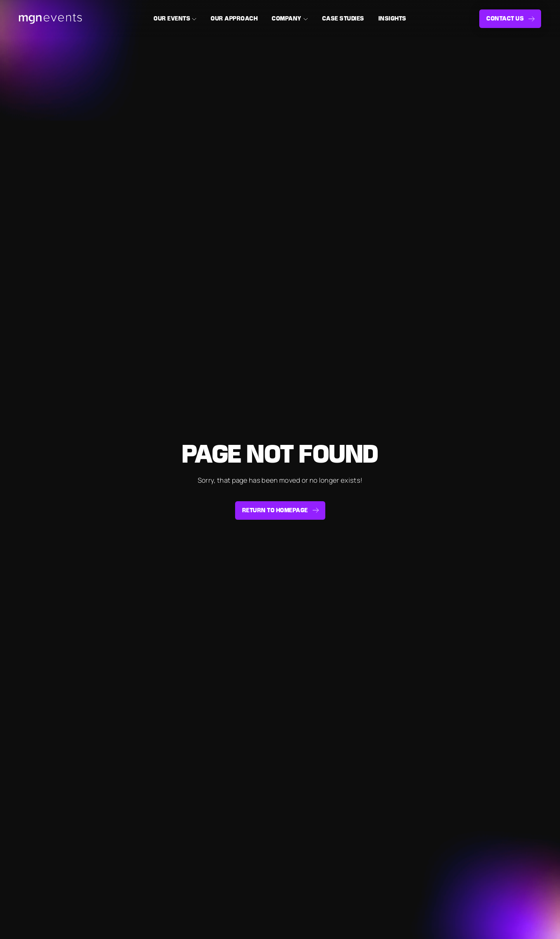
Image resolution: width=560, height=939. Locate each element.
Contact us (505, 19)
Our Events (172, 19)
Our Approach (234, 19)
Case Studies (343, 19)
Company (287, 19)
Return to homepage (275, 510)
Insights (392, 19)
